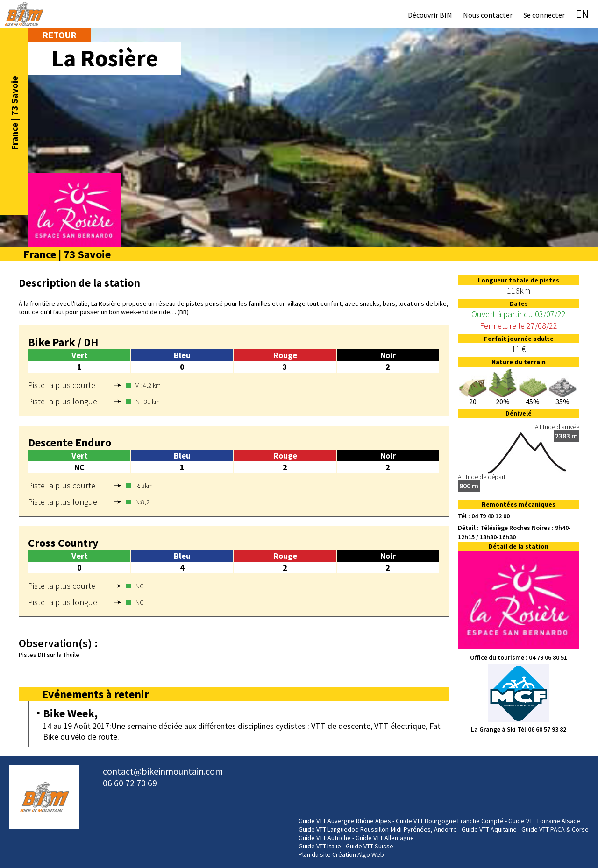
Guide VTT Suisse (370, 846)
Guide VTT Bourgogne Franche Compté (450, 821)
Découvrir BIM (430, 15)
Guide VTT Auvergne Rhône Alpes (345, 821)
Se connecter (544, 15)
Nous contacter (488, 15)
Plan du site (315, 854)
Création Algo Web (358, 854)
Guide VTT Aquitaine (489, 829)
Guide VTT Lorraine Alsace (544, 821)
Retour (59, 35)
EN (582, 14)
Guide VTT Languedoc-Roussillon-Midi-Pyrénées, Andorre (378, 829)
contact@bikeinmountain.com (163, 771)
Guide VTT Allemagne (385, 838)
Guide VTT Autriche (325, 838)
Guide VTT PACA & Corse (555, 829)
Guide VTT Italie (320, 846)
